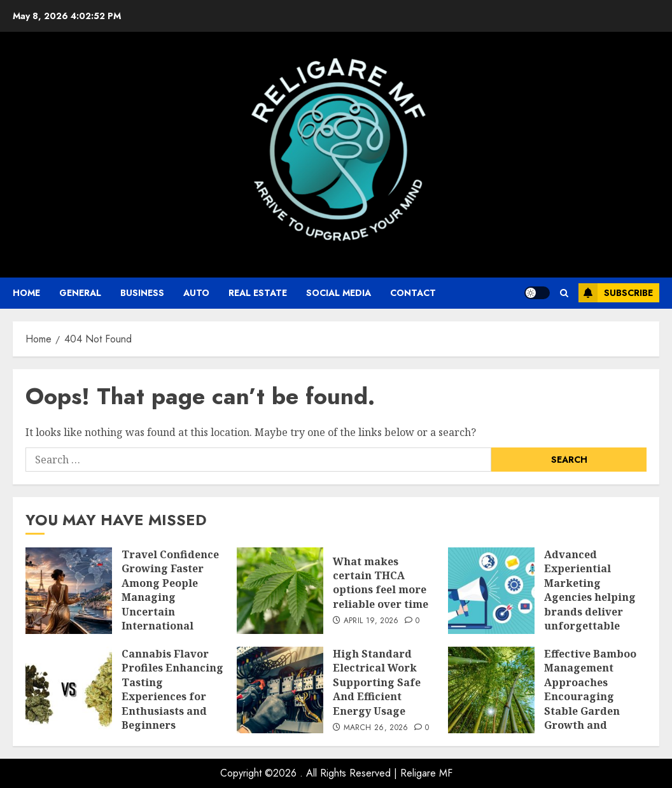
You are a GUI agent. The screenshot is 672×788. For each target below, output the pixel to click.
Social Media (339, 293)
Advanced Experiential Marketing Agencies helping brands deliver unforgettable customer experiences (590, 604)
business (142, 293)
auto (196, 293)
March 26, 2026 (376, 728)
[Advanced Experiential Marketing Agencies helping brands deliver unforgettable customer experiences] (491, 591)
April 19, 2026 (371, 621)
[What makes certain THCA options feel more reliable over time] (280, 591)
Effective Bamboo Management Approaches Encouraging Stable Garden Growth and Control (590, 696)
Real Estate (258, 293)
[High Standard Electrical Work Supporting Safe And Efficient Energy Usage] (280, 690)
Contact (413, 293)
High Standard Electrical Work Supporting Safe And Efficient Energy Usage (377, 682)
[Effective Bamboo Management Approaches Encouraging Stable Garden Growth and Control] (491, 690)
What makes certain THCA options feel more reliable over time (381, 583)
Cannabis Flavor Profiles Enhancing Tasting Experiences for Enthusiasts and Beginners (172, 689)
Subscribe (616, 293)
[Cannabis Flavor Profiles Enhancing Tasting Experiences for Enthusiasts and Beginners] (69, 690)
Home (26, 293)
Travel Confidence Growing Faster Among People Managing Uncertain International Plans (170, 597)
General (80, 293)
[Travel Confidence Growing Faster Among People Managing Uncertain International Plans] (69, 591)
